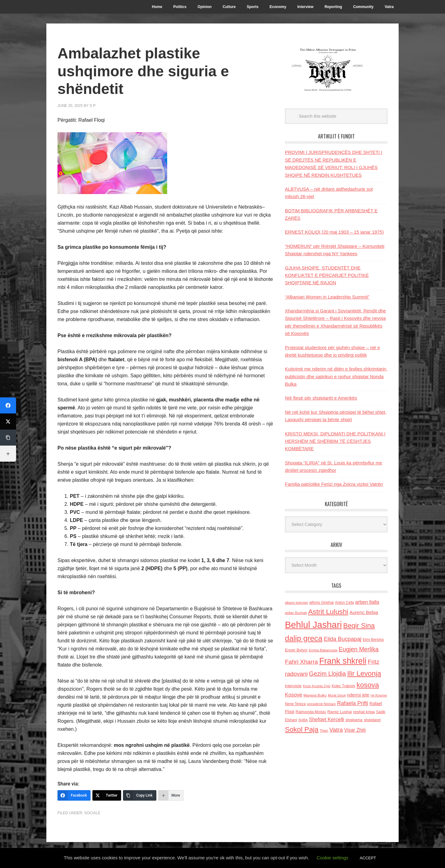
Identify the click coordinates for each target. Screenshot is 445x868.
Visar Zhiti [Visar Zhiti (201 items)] (355, 730)
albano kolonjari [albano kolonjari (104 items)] (297, 603)
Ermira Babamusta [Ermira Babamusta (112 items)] (323, 650)
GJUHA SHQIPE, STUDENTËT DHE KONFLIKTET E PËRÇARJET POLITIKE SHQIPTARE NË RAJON (327, 275)
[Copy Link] (140, 795)
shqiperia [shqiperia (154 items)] (354, 720)
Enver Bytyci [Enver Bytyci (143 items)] (296, 650)
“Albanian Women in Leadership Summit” (327, 297)
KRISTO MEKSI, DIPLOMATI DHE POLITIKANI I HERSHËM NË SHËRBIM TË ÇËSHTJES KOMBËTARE (335, 441)
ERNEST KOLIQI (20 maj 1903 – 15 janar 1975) (334, 232)
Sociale (92, 813)
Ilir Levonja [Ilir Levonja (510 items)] (364, 673)
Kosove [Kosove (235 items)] (294, 695)
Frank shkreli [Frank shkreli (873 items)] (343, 661)
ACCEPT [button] (368, 858)
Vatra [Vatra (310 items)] (336, 730)
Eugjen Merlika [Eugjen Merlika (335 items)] (359, 649)
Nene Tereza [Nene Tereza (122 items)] (295, 704)
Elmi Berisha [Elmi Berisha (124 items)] (373, 640)
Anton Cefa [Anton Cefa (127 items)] (344, 603)
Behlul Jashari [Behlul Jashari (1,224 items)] (313, 625)
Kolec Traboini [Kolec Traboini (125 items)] (343, 686)
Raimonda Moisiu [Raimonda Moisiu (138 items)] (311, 712)
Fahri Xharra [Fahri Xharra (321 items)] (301, 662)
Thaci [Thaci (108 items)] (324, 730)
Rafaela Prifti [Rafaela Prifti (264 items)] (353, 703)
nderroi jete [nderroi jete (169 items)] (358, 695)
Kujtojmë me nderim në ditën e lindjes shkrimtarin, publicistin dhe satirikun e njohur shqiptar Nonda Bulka (336, 376)
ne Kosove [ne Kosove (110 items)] (379, 695)
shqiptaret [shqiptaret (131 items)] (372, 720)
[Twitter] (107, 795)
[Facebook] (74, 795)
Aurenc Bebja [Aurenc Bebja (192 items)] (364, 612)
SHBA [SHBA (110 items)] (303, 720)
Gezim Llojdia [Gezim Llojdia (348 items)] (327, 674)
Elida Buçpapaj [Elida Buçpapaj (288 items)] (342, 639)
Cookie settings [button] (333, 858)
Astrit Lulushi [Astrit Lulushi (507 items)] (328, 612)
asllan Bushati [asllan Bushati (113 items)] (296, 613)
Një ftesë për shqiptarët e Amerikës (321, 398)
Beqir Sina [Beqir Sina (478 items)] (359, 626)
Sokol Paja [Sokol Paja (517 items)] (302, 729)
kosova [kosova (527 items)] (368, 685)
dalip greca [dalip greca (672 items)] (304, 638)
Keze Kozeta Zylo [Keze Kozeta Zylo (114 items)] (317, 686)
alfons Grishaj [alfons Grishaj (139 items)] (322, 602)
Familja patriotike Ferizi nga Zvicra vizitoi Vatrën (334, 484)
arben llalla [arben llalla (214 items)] (367, 602)
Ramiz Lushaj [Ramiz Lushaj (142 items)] (339, 712)
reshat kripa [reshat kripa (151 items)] (364, 712)
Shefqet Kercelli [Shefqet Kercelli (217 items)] (327, 719)
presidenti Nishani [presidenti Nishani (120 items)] (321, 704)
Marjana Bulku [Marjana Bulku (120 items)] (315, 695)
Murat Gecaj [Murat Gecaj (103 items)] (337, 695)
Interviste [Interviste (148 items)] (293, 686)
